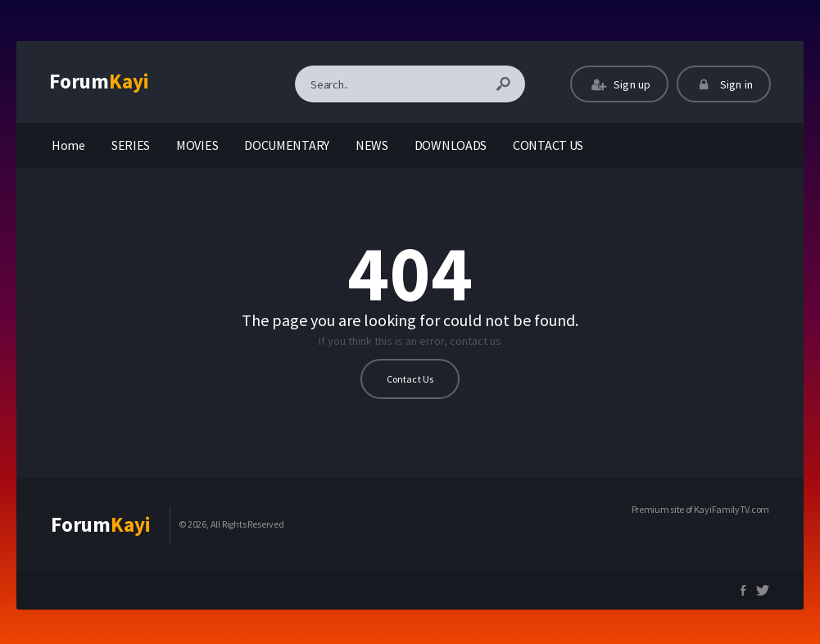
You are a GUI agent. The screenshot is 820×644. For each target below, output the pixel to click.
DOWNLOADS (451, 145)
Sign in (724, 84)
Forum (99, 81)
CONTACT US (548, 145)
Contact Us (410, 379)
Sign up (619, 84)
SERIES (131, 145)
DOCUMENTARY (287, 145)
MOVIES (197, 145)
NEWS (372, 145)
